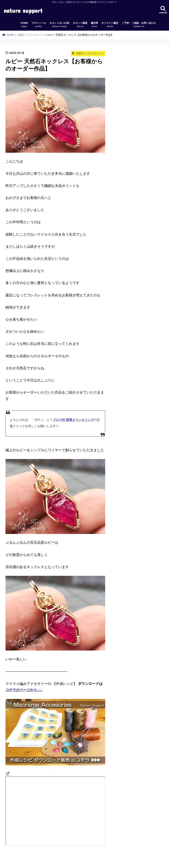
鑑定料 (95, 25)
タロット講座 (80, 25)
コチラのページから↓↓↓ (24, 690)
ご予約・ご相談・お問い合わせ (139, 25)
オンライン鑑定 (110, 25)
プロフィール (39, 25)
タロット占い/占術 (59, 25)
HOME (24, 25)
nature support (23, 10)
